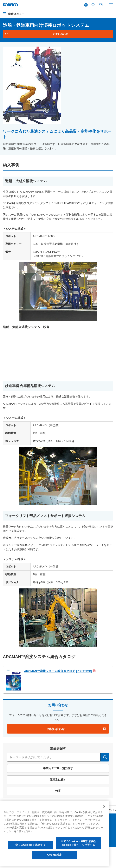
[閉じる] (104, 806)
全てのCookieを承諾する (31, 845)
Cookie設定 (55, 855)
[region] (55, 833)
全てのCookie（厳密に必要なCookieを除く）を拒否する (79, 843)
